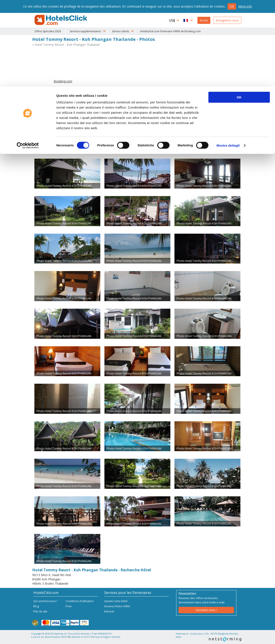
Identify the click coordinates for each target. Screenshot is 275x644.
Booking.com (63, 81)
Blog (36, 606)
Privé (69, 606)
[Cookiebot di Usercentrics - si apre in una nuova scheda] (28, 59)
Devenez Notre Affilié (117, 606)
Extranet (109, 611)
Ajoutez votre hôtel (116, 601)
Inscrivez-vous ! (206, 610)
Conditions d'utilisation (80, 601)
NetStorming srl (225, 639)
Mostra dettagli (228, 59)
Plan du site (40, 611)
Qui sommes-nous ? (45, 601)
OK (239, 11)
